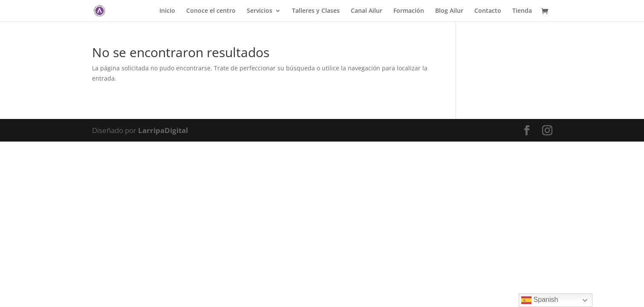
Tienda (522, 11)
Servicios (260, 11)
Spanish (540, 300)
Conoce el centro (211, 11)
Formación (409, 11)
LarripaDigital (163, 130)
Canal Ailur (367, 11)
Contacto (488, 11)
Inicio (167, 11)
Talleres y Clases (316, 11)
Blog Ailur (449, 11)
